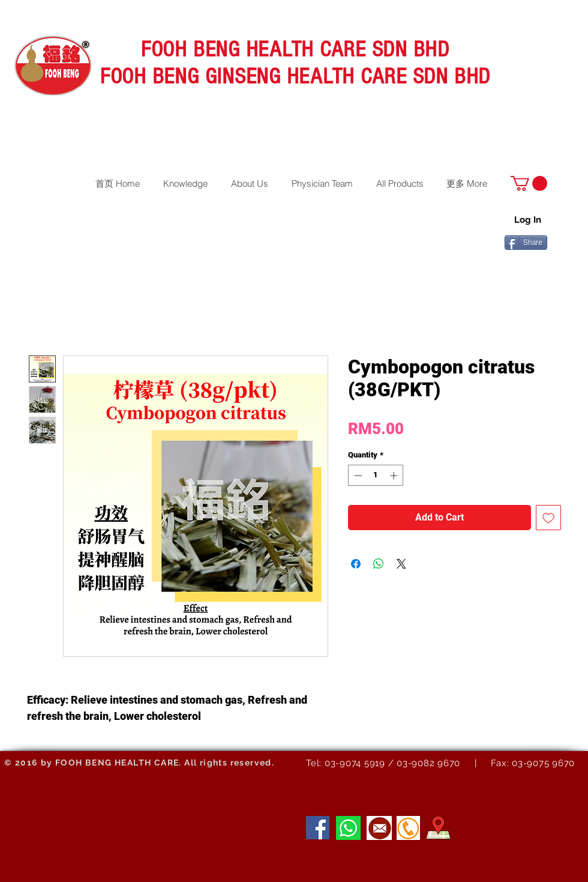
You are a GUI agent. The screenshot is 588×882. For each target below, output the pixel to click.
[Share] (526, 243)
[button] (529, 183)
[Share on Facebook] (356, 564)
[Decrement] (357, 476)
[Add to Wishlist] (548, 518)
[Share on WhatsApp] (379, 564)
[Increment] (395, 476)
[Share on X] (401, 564)
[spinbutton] (376, 476)
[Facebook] (318, 828)
